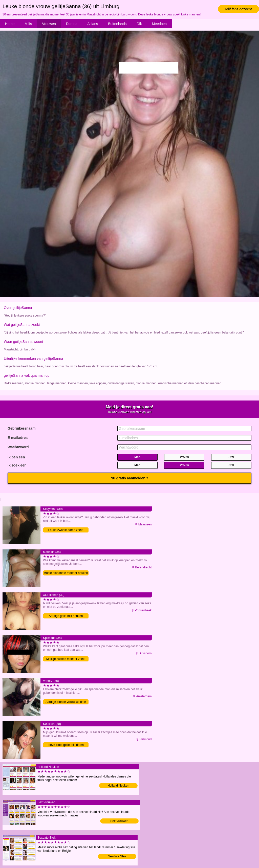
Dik (139, 24)
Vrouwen (49, 24)
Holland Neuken (118, 786)
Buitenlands (117, 24)
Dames (72, 24)
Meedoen (159, 24)
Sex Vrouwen (119, 821)
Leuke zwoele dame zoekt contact (66, 530)
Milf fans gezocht (238, 9)
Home (10, 24)
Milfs (28, 24)
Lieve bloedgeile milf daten (66, 745)
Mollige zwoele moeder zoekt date (66, 659)
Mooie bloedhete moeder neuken (66, 573)
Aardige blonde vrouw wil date (66, 702)
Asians (93, 24)
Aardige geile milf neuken (66, 616)
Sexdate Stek (117, 856)
